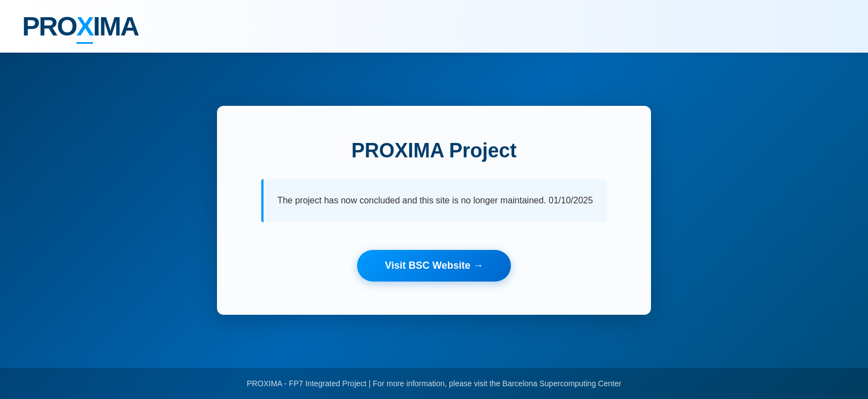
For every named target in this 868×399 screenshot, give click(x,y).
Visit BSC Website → (434, 265)
